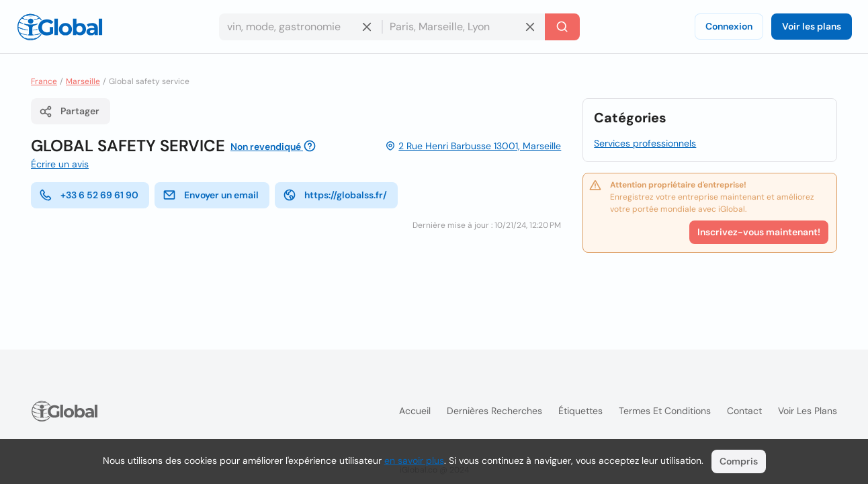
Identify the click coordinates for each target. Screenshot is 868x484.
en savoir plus (414, 460)
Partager (69, 112)
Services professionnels (645, 143)
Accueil (415, 411)
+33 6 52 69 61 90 (89, 195)
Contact (744, 411)
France (44, 81)
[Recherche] (562, 27)
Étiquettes (580, 411)
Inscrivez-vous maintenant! (759, 232)
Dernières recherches (494, 411)
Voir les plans (812, 26)
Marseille (83, 81)
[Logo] (60, 27)
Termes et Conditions (665, 411)
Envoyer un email (211, 195)
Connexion (729, 26)
